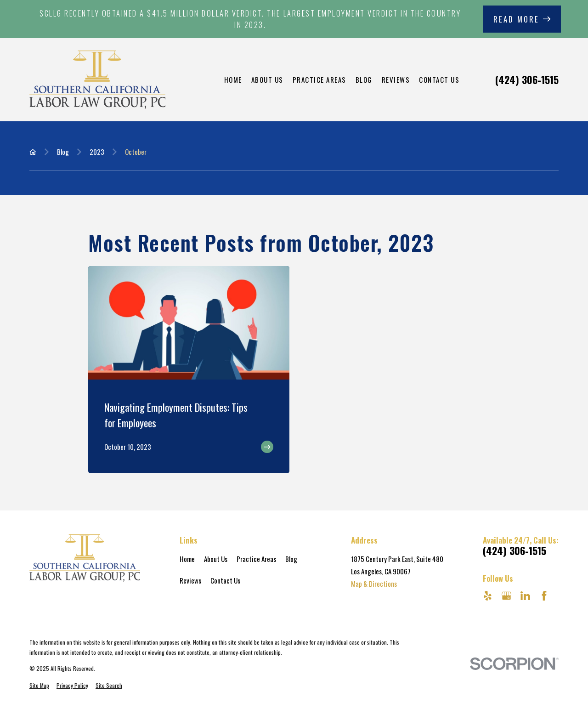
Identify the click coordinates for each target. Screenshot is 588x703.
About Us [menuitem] (267, 79)
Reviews (190, 580)
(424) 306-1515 (527, 80)
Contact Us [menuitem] (439, 79)
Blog (291, 559)
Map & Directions (374, 584)
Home (187, 559)
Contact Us (225, 580)
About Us (216, 559)
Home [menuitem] (233, 79)
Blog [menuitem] (364, 79)
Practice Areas (256, 559)
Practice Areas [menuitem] (319, 79)
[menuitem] (39, 686)
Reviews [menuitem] (396, 79)
